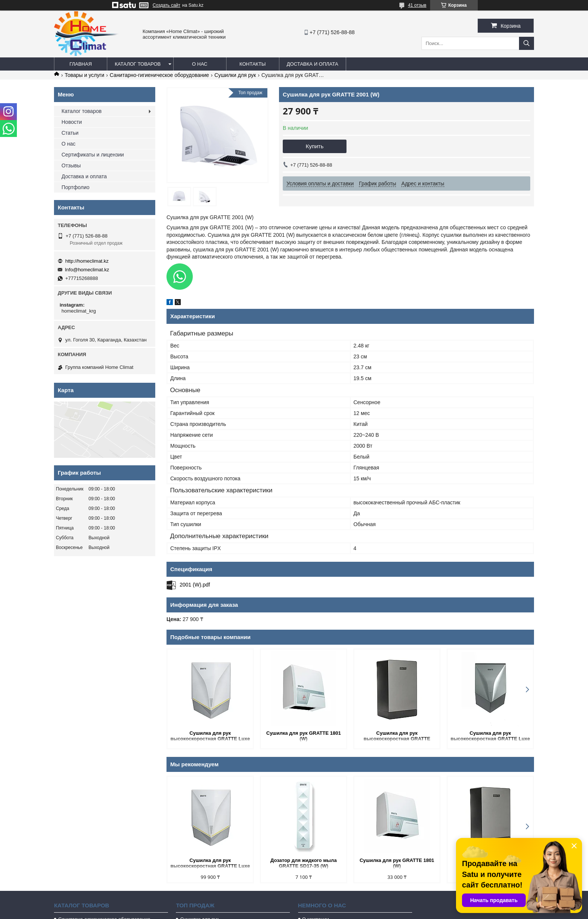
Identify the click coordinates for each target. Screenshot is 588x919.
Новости (72, 122)
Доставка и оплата (313, 64)
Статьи (70, 133)
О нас (200, 64)
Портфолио (76, 187)
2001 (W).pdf (195, 585)
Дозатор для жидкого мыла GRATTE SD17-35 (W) (304, 863)
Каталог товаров (138, 64)
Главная (81, 64)
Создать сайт (166, 5)
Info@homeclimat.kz (87, 270)
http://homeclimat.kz (87, 261)
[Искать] (526, 43)
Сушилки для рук (235, 75)
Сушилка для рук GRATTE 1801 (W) (304, 736)
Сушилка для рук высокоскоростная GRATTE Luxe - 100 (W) (210, 736)
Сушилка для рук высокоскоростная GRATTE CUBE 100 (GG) (397, 736)
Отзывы (71, 165)
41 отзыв (417, 5)
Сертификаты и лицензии (93, 155)
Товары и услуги (84, 75)
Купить (314, 146)
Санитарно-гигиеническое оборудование (160, 75)
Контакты (252, 64)
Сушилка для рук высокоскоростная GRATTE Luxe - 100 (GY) (490, 736)
